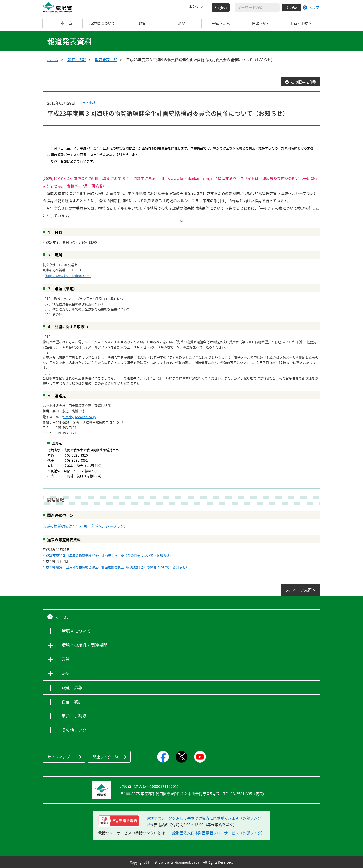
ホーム (63, 23)
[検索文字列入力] (257, 8)
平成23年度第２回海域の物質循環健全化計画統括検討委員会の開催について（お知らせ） (108, 555)
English (221, 7)
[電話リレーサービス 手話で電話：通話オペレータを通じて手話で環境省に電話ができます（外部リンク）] (119, 821)
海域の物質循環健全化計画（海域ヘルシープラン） (85, 526)
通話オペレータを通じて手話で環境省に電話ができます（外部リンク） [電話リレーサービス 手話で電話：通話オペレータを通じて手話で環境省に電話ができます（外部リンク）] (206, 818)
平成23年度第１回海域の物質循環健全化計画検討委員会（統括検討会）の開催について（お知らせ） (116, 567)
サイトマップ (59, 757)
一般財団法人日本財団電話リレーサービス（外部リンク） (217, 833)
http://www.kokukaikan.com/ (68, 276)
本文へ (194, 7)
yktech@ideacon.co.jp (79, 417)
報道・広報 (77, 60)
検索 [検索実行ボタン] (294, 7)
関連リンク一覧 (106, 757)
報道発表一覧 (106, 60)
